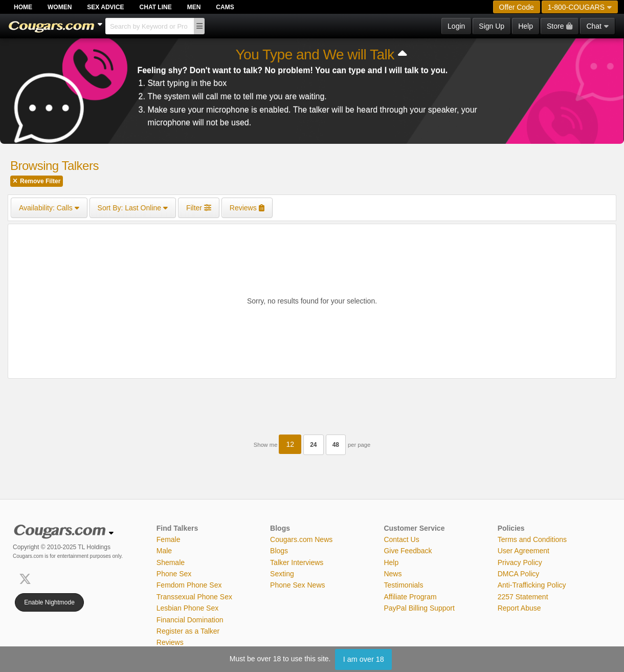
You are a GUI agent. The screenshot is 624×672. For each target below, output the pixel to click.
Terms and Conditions (532, 539)
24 (313, 445)
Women (60, 7)
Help (526, 26)
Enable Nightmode (49, 602)
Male (164, 551)
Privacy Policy (520, 562)
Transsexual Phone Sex (194, 597)
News (393, 574)
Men (194, 7)
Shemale (171, 562)
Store (560, 26)
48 (336, 445)
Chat (597, 26)
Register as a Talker (188, 631)
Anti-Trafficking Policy (532, 585)
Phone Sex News (297, 585)
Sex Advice (105, 7)
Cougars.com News (301, 539)
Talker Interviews (297, 562)
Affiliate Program (410, 597)
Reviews (170, 642)
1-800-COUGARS (580, 7)
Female (169, 539)
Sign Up (492, 26)
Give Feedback (408, 551)
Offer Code (517, 7)
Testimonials (403, 585)
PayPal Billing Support (419, 608)
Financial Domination (190, 620)
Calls (49, 208)
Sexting (282, 574)
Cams (225, 7)
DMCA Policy (519, 574)
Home (23, 7)
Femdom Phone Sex (189, 585)
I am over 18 (364, 659)
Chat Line (156, 7)
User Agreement (523, 551)
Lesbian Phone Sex (187, 608)
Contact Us (401, 539)
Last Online (133, 208)
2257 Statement (523, 597)
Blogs (279, 551)
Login (456, 26)
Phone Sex (174, 574)
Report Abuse (519, 608)
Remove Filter (37, 181)
